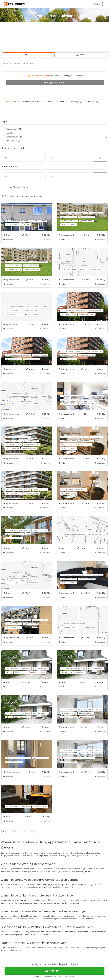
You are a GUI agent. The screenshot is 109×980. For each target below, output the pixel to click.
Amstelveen (29, 63)
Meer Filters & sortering (18, 187)
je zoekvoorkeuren (43, 76)
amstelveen (27, 842)
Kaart (80, 55)
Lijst (29, 55)
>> (32, 832)
